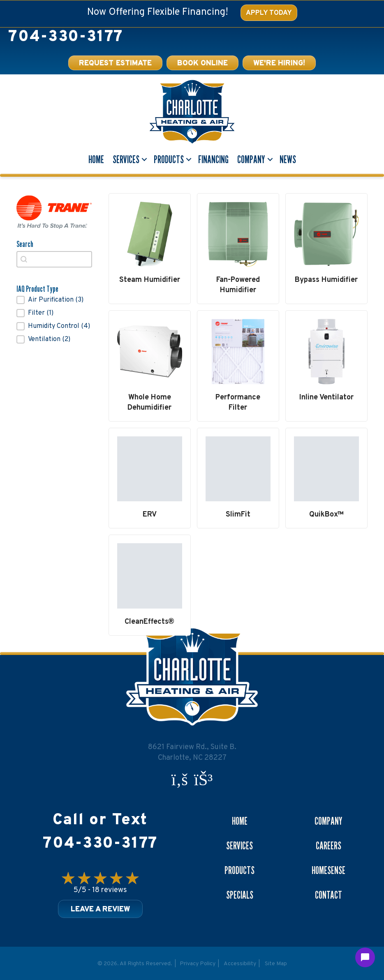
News (288, 159)
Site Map (276, 964)
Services (126, 159)
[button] (54, 300)
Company (251, 159)
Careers (328, 846)
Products (169, 159)
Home (96, 159)
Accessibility (240, 964)
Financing (213, 159)
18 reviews (110, 890)
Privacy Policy (198, 964)
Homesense (328, 870)
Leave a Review (100, 910)
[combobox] (54, 259)
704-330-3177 (66, 37)
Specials (240, 895)
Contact (328, 895)
